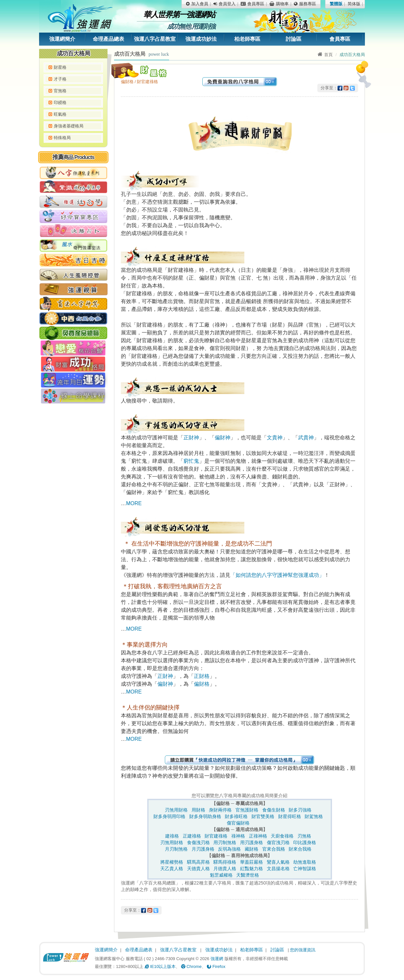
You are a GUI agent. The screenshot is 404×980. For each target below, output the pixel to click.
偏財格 (202, 684)
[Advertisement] (73, 507)
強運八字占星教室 (155, 39)
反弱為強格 (229, 849)
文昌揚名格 (278, 869)
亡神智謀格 (305, 869)
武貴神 (306, 438)
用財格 (198, 810)
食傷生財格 (274, 810)
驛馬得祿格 (225, 862)
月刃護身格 (203, 849)
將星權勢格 (172, 862)
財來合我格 (300, 849)
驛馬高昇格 (198, 862)
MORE (134, 503)
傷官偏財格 (238, 823)
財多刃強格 (300, 810)
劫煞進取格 (305, 862)
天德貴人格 (198, 869)
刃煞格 (304, 836)
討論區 (294, 39)
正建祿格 (192, 836)
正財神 (191, 438)
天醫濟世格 (248, 875)
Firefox (216, 966)
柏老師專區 (247, 39)
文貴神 (275, 438)
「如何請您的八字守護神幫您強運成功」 (277, 575)
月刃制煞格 (176, 849)
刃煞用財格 (176, 810)
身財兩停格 (220, 810)
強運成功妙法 (201, 39)
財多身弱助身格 (205, 816)
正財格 (202, 676)
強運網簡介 (62, 39)
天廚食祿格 (282, 836)
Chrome (191, 966)
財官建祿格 (216, 836)
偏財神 (223, 438)
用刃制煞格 (225, 842)
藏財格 (252, 849)
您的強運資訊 (303, 950)
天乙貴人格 (172, 869)
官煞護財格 (247, 810)
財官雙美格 (263, 816)
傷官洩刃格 (278, 842)
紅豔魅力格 (252, 869)
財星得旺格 (290, 816)
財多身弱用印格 (169, 816)
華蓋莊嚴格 (252, 862)
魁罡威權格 (221, 875)
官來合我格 (274, 849)
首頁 (325, 55)
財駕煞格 (314, 816)
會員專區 (340, 39)
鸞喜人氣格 (278, 862)
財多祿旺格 (236, 816)
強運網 (217, 959)
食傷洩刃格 (198, 842)
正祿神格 (258, 836)
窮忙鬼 (191, 461)
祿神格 (238, 836)
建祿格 (172, 836)
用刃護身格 (252, 842)
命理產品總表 (108, 39)
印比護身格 (305, 842)
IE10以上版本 (160, 966)
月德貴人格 (225, 869)
